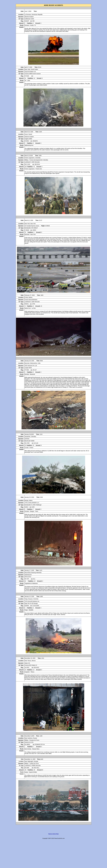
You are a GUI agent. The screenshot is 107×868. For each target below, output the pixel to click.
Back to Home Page (54, 834)
